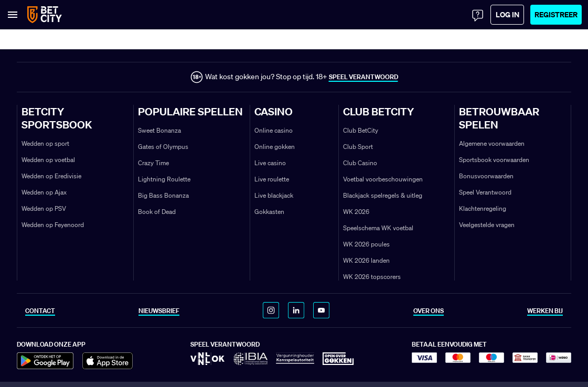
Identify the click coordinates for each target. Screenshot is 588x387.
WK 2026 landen (366, 260)
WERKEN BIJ (545, 311)
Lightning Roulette (164, 179)
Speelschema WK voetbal (378, 228)
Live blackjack (274, 195)
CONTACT (40, 311)
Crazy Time (153, 163)
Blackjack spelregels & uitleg (383, 195)
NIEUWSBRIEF (159, 311)
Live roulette (272, 179)
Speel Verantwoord (485, 192)
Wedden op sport (45, 143)
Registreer (556, 14)
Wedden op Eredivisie (51, 176)
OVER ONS (429, 311)
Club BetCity (361, 130)
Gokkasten (269, 212)
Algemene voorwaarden (492, 143)
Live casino (270, 163)
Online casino (274, 130)
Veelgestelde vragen (487, 225)
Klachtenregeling (483, 208)
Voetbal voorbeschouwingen (383, 179)
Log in (507, 14)
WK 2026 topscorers (372, 277)
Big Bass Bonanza (163, 195)
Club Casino (360, 163)
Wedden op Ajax (44, 192)
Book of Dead (157, 212)
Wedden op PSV (44, 208)
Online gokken (275, 147)
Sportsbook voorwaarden (494, 160)
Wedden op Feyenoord (53, 225)
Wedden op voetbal (48, 160)
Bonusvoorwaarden (486, 176)
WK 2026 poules (366, 244)
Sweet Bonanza (159, 130)
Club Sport (358, 147)
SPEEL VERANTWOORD (364, 77)
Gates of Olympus (163, 147)
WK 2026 (356, 212)
